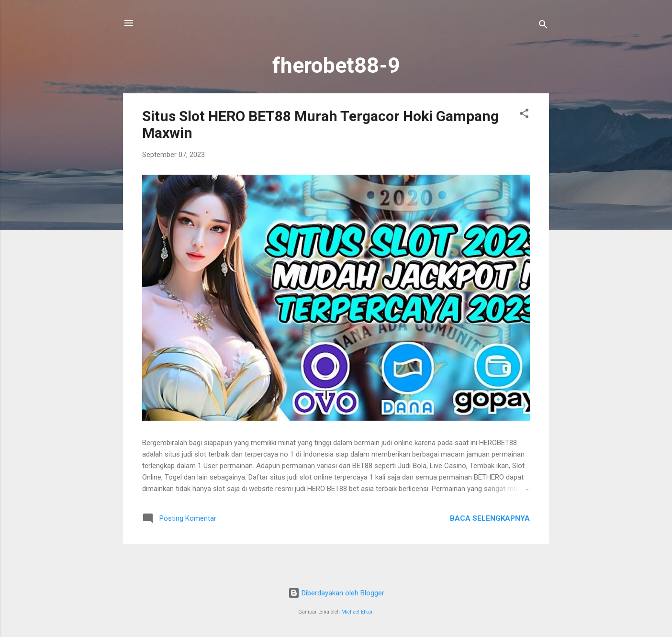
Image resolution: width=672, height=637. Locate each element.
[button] (524, 115)
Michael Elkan (358, 612)
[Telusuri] (543, 26)
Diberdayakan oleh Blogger (336, 593)
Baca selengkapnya (490, 518)
